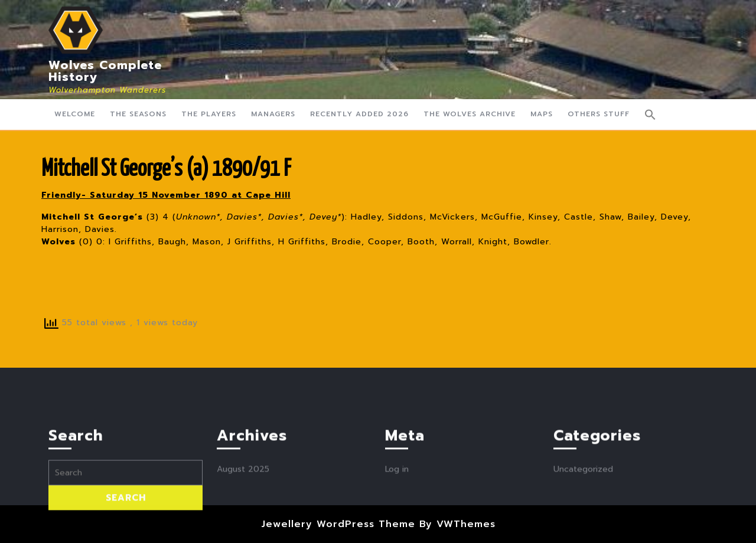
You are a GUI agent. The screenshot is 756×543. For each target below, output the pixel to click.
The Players (209, 114)
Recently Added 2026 (359, 114)
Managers (273, 114)
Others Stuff (599, 114)
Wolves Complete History (105, 71)
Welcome (75, 114)
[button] (650, 115)
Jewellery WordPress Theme (338, 524)
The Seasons (138, 114)
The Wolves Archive (470, 114)
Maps (542, 114)
